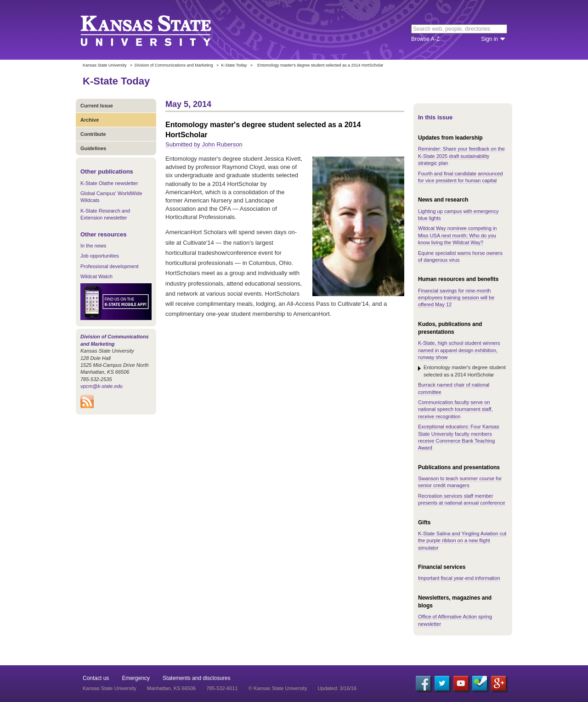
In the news (93, 246)
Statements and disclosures (196, 678)
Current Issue (97, 106)
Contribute (93, 134)
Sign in (489, 39)
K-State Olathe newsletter (109, 183)
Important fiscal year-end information (459, 578)
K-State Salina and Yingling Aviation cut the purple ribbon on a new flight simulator (462, 541)
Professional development (110, 266)
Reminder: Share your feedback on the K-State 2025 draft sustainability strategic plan (461, 156)
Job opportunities (100, 256)
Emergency (136, 678)
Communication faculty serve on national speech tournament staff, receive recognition (455, 409)
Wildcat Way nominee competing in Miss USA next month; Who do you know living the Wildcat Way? (457, 235)
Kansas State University (157, 30)
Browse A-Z (425, 39)
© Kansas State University (278, 688)
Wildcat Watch (96, 276)
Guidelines (93, 148)
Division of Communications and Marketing (174, 65)
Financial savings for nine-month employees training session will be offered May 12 (456, 298)
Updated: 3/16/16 (337, 688)
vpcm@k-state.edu (102, 386)
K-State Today (234, 65)
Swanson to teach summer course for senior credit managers (460, 482)
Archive (90, 120)
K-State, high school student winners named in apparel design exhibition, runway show (459, 350)
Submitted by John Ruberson (204, 144)
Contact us (96, 678)
